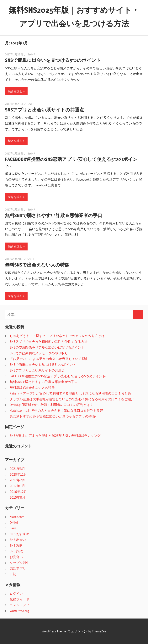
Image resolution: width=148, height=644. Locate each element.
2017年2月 (17, 480)
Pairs (13, 528)
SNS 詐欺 (16, 551)
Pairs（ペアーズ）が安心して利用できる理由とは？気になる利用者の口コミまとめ (70, 393)
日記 (13, 574)
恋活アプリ (18, 568)
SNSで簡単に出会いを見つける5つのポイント (53, 60)
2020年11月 (18, 474)
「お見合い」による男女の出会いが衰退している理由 (49, 359)
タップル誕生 (19, 563)
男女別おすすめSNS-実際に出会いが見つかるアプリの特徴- (53, 416)
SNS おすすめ (19, 534)
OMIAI (14, 522)
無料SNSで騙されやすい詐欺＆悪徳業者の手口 (54, 215)
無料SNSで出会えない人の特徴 (37, 265)
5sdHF (31, 54)
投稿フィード (19, 599)
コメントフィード (23, 605)
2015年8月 (17, 497)
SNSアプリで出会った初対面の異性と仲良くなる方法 (49, 342)
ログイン (16, 594)
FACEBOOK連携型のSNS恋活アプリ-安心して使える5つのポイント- (58, 376)
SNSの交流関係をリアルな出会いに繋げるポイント (47, 347)
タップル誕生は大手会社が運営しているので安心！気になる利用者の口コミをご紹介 (72, 399)
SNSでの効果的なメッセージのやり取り (39, 353)
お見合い (16, 557)
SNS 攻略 (16, 545)
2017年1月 (17, 486)
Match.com (17, 517)
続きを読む (15, 91)
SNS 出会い (18, 540)
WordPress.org (19, 611)
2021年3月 (17, 469)
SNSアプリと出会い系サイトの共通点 (45, 110)
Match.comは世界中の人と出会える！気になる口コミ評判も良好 (56, 410)
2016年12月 (18, 492)
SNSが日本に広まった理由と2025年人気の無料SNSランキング (55, 436)
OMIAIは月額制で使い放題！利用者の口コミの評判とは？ (51, 405)
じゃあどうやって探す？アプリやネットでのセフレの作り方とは (57, 336)
